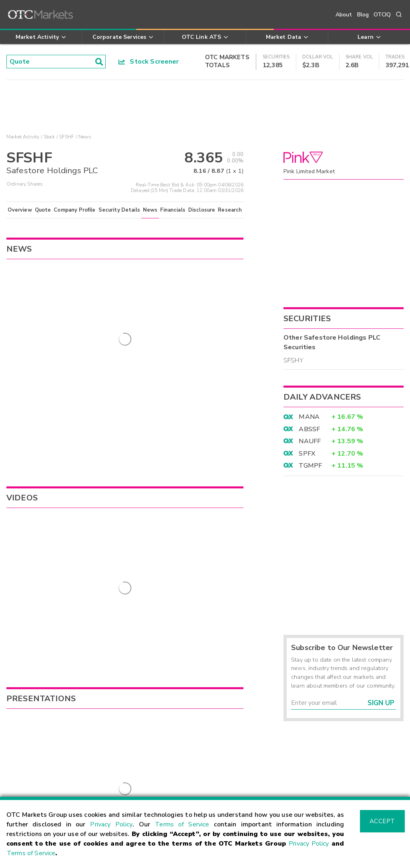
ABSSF (309, 429)
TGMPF (310, 466)
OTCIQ (382, 15)
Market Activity (23, 137)
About (344, 15)
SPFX (307, 454)
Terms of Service (182, 824)
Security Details (119, 210)
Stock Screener (149, 62)
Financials (173, 210)
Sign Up (381, 703)
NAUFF (310, 441)
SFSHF (67, 137)
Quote (43, 210)
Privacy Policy (111, 824)
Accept (382, 821)
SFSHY (293, 360)
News (150, 210)
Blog (363, 15)
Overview (20, 210)
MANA (309, 417)
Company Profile (74, 210)
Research (230, 210)
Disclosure (202, 210)
